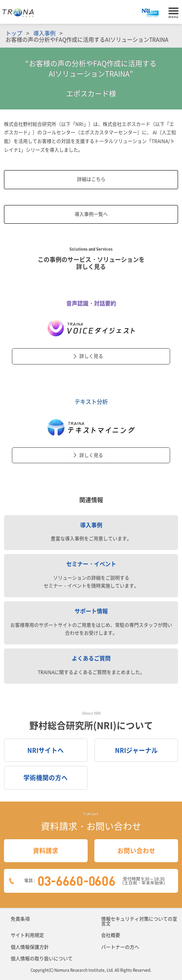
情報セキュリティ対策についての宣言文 (139, 921)
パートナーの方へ (120, 947)
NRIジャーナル (136, 750)
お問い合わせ (136, 851)
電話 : (98, 881)
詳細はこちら (91, 179)
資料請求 (46, 851)
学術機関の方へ (46, 778)
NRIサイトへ (46, 750)
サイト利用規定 (27, 935)
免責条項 (20, 919)
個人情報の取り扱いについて (42, 959)
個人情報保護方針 (30, 947)
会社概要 (111, 935)
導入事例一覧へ (91, 214)
